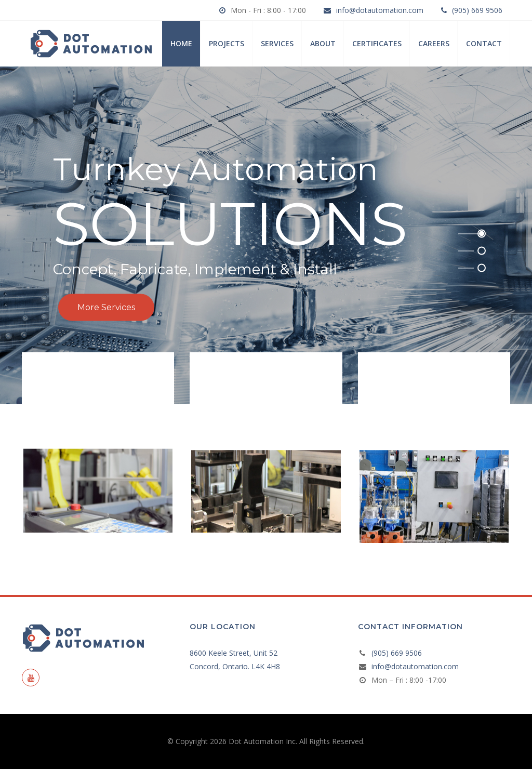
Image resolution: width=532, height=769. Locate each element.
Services (277, 43)
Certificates (377, 43)
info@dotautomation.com (380, 10)
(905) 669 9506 (477, 10)
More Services (106, 307)
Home (181, 43)
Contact (484, 43)
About (323, 43)
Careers (434, 43)
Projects (227, 43)
